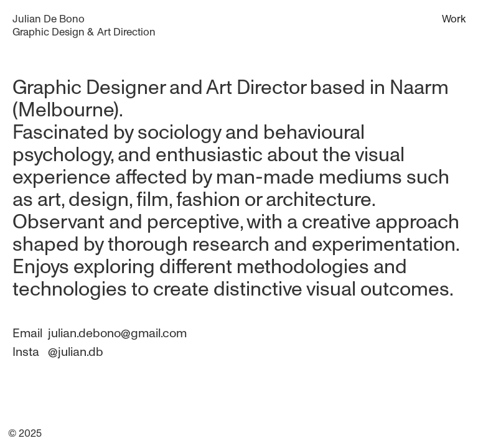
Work (454, 19)
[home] (84, 26)
